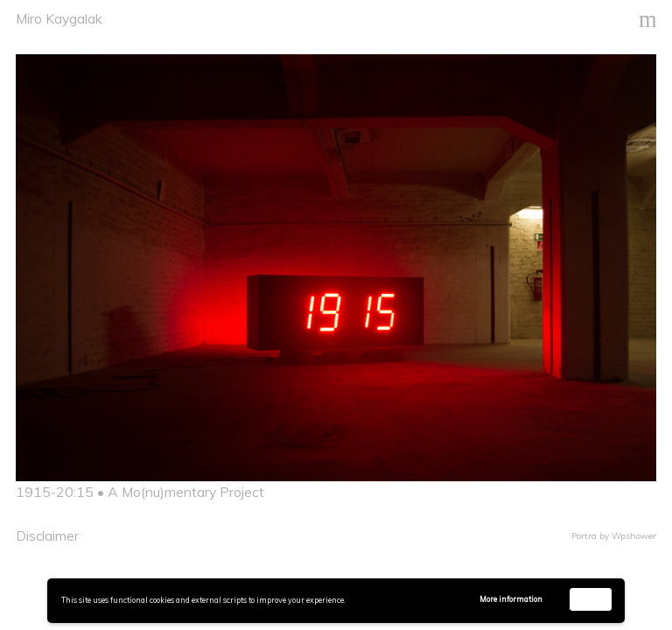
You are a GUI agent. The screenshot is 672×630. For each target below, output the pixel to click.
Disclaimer (47, 536)
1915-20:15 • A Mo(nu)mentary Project (140, 492)
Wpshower (634, 536)
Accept (591, 599)
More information (511, 599)
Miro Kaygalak (59, 18)
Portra (584, 536)
